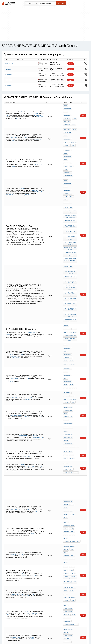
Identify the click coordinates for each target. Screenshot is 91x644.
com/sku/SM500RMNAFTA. (71, 357)
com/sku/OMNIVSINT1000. (71, 507)
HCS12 (23, 576)
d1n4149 (66, 580)
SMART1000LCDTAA (69, 427)
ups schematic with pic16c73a (70, 264)
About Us (80, 638)
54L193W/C (8, 69)
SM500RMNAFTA (16, 331)
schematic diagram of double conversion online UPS (70, 572)
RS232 (18, 114)
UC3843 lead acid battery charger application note (70, 590)
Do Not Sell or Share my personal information (45, 638)
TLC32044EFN (9, 75)
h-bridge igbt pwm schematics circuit (70, 177)
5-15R (66, 144)
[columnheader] (10, 60)
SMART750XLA (16, 293)
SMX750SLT (40, 112)
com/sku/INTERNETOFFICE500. (72, 538)
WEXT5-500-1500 (68, 147)
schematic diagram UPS (70, 169)
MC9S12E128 (37, 574)
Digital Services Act (64, 638)
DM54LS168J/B (9, 64)
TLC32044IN (8, 80)
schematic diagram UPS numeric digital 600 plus (70, 562)
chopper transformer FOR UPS (70, 186)
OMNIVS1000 (31, 274)
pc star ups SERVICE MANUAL (70, 473)
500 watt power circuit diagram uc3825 (70, 192)
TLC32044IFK (8, 85)
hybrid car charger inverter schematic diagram (70, 211)
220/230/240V (35, 109)
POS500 (24, 467)
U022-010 (66, 130)
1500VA (66, 335)
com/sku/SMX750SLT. (70, 116)
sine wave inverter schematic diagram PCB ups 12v (70, 259)
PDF (71, 64)
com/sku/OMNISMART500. (71, 379)
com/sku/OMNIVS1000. (70, 276)
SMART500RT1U (27, 333)
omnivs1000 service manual (70, 280)
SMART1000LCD (16, 414)
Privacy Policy (27, 638)
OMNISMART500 (16, 364)
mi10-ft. (71, 367)
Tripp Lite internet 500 (70, 469)
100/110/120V (38, 142)
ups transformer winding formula (70, 553)
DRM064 (37, 576)
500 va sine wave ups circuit (70, 201)
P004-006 (66, 500)
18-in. (66, 418)
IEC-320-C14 (67, 502)
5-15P (71, 142)
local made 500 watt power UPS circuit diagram (70, 221)
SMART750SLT (15, 140)
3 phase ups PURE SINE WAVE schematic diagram (70, 595)
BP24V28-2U (72, 309)
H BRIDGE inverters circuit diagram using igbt (70, 206)
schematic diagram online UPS (70, 197)
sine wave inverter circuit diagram (70, 173)
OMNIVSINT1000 (32, 498)
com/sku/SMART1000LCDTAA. (72, 439)
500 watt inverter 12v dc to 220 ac (70, 181)
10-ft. (72, 130)
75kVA (22, 107)
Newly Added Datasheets (15, 638)
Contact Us (73, 638)
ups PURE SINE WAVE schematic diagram (70, 557)
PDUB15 (72, 465)
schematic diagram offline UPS (70, 254)
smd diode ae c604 (69, 577)
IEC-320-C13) (67, 505)
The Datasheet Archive (8, 3)
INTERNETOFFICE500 (17, 483)
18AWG (73, 500)
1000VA (26, 272)
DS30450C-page (68, 165)
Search (61, 3)
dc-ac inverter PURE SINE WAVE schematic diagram (70, 584)
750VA (8, 110)
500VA (40, 333)
